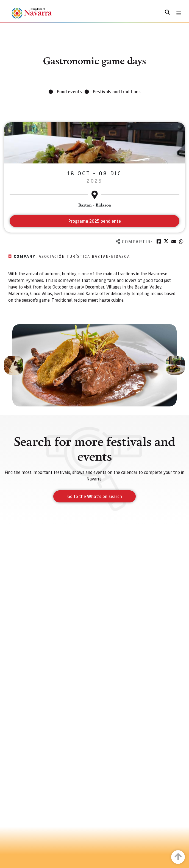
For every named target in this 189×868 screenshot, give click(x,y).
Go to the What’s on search (95, 496)
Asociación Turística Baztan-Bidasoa (84, 256)
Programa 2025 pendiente (95, 221)
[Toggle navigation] (179, 13)
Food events (69, 91)
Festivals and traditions (117, 91)
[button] (14, 365)
